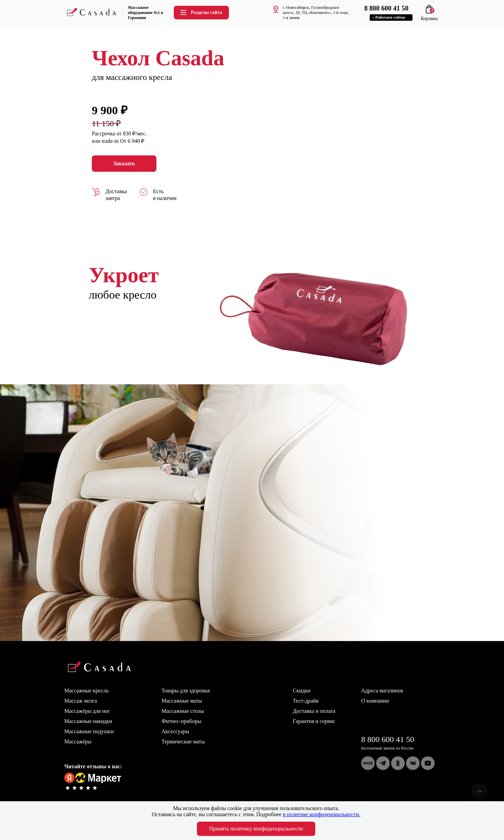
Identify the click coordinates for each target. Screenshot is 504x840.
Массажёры (78, 742)
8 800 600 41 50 (388, 739)
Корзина (429, 16)
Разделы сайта (201, 12)
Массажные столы (183, 711)
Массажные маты (182, 701)
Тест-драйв (306, 701)
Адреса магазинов (382, 691)
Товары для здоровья (186, 691)
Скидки (301, 691)
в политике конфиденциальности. (322, 814)
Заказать (124, 164)
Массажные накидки (88, 721)
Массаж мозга (81, 701)
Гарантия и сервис (314, 721)
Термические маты (183, 742)
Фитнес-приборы (181, 721)
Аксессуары (175, 731)
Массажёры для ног (87, 711)
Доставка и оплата (314, 711)
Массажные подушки (89, 731)
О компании (375, 701)
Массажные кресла (86, 691)
